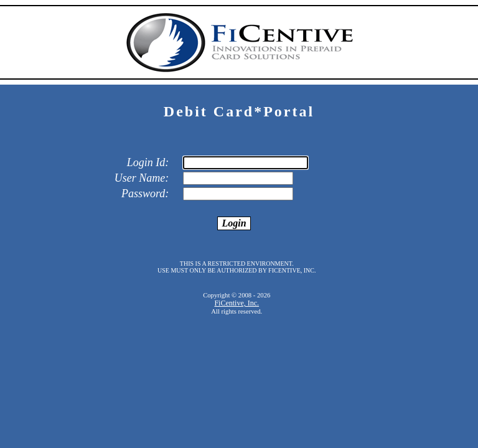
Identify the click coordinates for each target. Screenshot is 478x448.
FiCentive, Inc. (237, 303)
